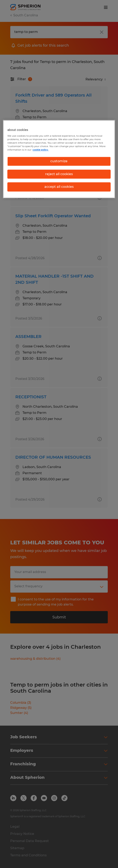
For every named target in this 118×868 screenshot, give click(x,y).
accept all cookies (59, 187)
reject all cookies (59, 174)
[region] (59, 159)
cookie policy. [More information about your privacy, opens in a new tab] (40, 150)
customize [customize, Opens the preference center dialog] (59, 161)
